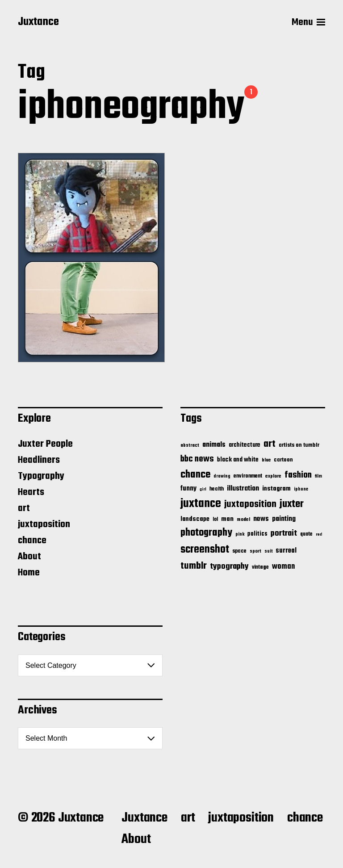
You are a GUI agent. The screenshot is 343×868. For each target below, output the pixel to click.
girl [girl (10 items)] (203, 489)
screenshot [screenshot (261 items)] (205, 550)
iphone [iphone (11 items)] (301, 489)
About (29, 557)
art (24, 508)
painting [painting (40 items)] (284, 519)
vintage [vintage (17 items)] (260, 567)
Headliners (39, 460)
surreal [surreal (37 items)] (286, 551)
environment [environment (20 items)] (248, 476)
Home (29, 573)
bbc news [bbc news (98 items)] (197, 459)
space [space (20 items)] (239, 551)
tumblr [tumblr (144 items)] (194, 566)
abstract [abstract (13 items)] (190, 446)
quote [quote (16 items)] (306, 534)
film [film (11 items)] (318, 476)
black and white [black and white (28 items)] (238, 460)
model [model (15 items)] (243, 520)
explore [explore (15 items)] (273, 476)
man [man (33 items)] (227, 519)
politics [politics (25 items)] (257, 534)
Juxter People (45, 444)
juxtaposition (44, 524)
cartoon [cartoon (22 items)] (283, 460)
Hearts (31, 492)
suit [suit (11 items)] (268, 551)
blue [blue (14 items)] (266, 460)
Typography (41, 476)
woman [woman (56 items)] (283, 567)
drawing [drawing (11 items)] (222, 476)
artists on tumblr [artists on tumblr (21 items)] (299, 445)
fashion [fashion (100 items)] (298, 475)
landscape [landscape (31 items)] (195, 519)
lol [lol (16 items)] (215, 520)
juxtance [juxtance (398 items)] (201, 504)
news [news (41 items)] (261, 519)
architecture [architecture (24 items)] (245, 445)
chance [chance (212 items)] (195, 475)
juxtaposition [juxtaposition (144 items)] (250, 504)
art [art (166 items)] (270, 444)
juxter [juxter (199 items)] (292, 504)
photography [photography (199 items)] (206, 533)
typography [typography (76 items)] (229, 566)
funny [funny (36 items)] (188, 489)
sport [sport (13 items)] (255, 551)
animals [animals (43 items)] (214, 445)
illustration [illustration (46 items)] (243, 489)
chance (32, 541)
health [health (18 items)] (217, 489)
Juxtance (38, 22)
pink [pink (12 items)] (240, 534)
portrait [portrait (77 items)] (284, 533)
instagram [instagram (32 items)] (276, 489)
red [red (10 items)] (319, 535)
